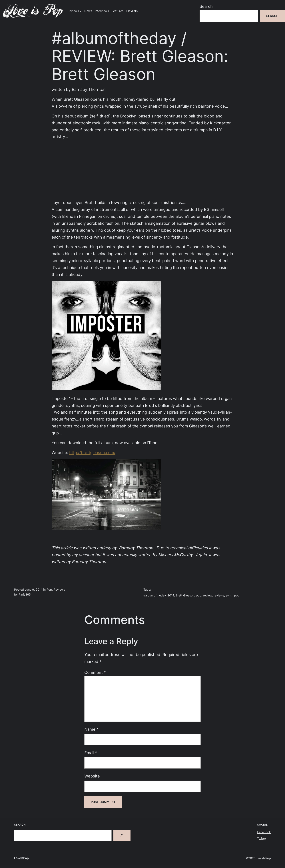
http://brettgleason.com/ (92, 452)
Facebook (264, 832)
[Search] (122, 835)
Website (92, 776)
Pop (49, 590)
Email (91, 753)
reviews (219, 595)
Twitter (262, 839)
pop (199, 595)
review (207, 595)
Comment (95, 672)
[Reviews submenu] (81, 11)
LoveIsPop (21, 858)
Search (206, 6)
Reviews (59, 590)
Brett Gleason (185, 595)
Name (91, 729)
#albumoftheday (155, 595)
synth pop (233, 595)
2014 (171, 595)
